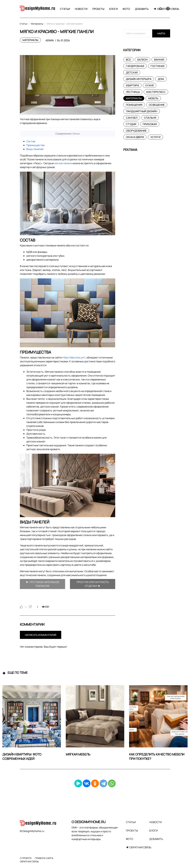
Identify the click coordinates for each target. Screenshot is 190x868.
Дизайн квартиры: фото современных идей (22, 757)
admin (50, 40)
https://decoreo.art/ (74, 357)
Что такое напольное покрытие (43, 584)
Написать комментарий (41, 635)
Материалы (30, 40)
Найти (161, 34)
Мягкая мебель (78, 754)
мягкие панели (63, 163)
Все (128, 60)
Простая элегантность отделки (93, 584)
